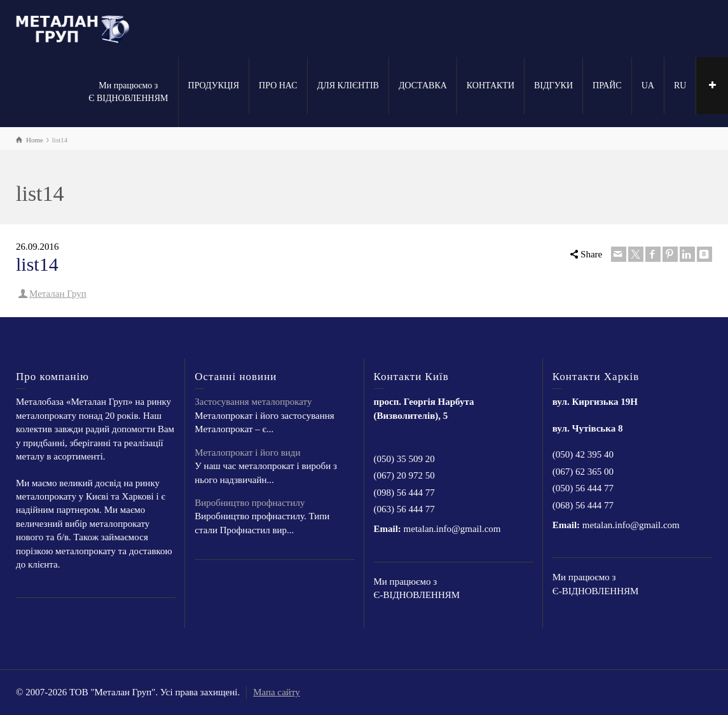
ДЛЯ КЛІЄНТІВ (348, 85)
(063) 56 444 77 (404, 509)
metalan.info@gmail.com (452, 529)
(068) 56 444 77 (583, 505)
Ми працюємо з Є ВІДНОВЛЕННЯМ (128, 92)
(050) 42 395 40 (583, 454)
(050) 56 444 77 (583, 488)
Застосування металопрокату (253, 402)
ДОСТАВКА (423, 85)
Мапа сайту (277, 692)
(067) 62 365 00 (583, 472)
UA (648, 85)
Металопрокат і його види (247, 453)
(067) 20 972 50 (404, 475)
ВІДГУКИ (553, 85)
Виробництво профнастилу (250, 503)
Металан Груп (58, 294)
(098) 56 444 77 (404, 493)
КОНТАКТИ (491, 85)
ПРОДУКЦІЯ (214, 85)
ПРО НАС (278, 85)
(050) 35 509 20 (404, 459)
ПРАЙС (607, 85)
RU (680, 85)
